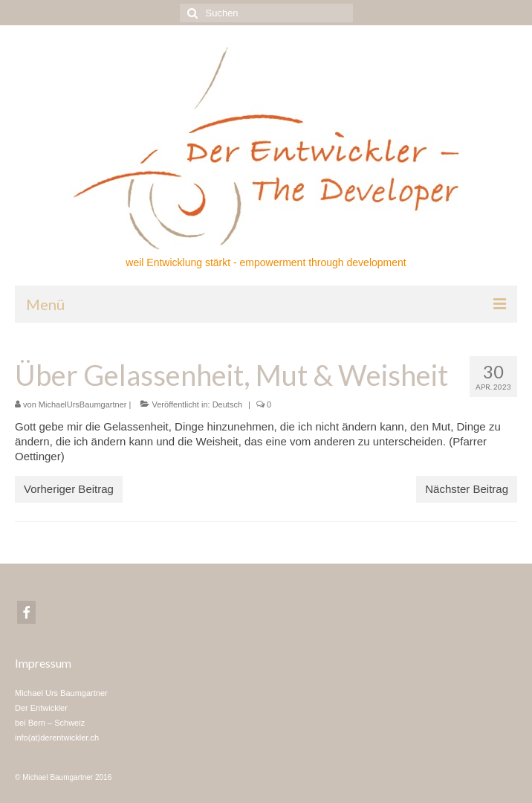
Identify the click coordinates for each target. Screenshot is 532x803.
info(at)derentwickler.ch (57, 738)
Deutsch (227, 404)
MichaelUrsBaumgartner (83, 404)
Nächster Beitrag (467, 489)
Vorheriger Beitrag (69, 489)
